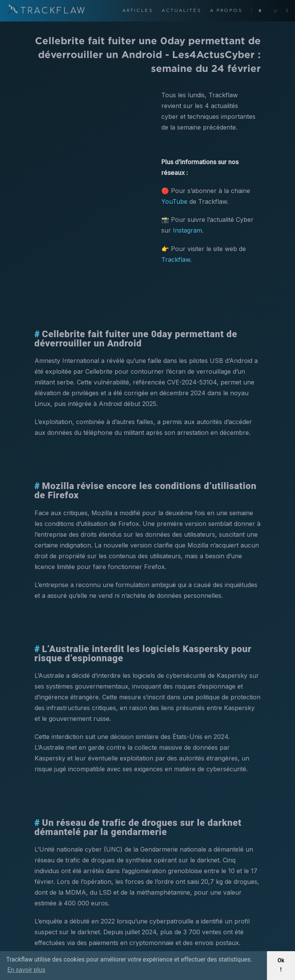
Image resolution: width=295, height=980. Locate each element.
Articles (139, 11)
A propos (228, 11)
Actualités (183, 11)
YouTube (174, 201)
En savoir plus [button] (26, 970)
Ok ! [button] (281, 965)
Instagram (187, 230)
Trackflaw (176, 260)
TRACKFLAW (46, 11)
